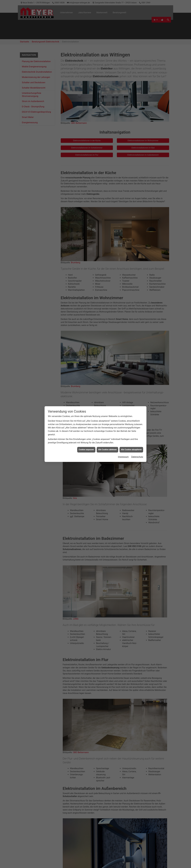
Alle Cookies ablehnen (107, 450)
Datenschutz (137, 457)
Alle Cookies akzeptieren (131, 450)
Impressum (123, 457)
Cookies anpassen (86, 450)
